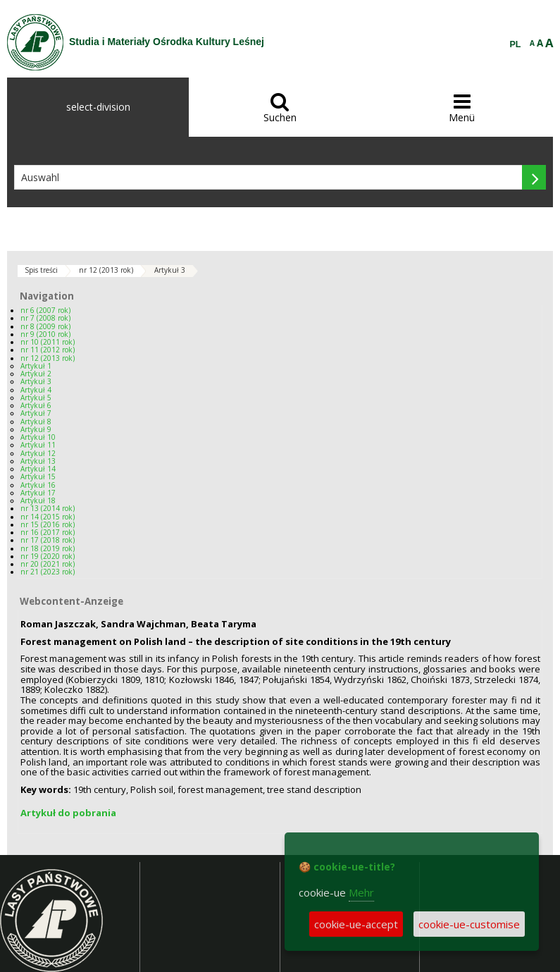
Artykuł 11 (38, 445)
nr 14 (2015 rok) (48, 517)
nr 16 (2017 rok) (48, 532)
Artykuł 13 (38, 461)
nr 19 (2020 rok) (48, 556)
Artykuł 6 (36, 405)
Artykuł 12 (38, 453)
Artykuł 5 (36, 398)
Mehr (361, 892)
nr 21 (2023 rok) (48, 572)
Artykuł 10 (38, 437)
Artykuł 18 (38, 500)
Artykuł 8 (36, 422)
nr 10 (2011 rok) (48, 342)
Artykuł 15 (38, 476)
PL (516, 44)
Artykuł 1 (36, 366)
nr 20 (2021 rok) (48, 564)
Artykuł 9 (36, 429)
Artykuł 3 (170, 270)
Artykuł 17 (38, 493)
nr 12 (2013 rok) (106, 270)
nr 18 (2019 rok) (48, 548)
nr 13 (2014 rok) (48, 508)
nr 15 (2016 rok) (48, 524)
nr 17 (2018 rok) (48, 540)
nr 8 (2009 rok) (45, 326)
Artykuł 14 (38, 469)
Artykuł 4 (36, 390)
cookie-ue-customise (469, 924)
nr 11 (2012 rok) (48, 350)
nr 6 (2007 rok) (45, 310)
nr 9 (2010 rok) (45, 334)
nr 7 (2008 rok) (45, 318)
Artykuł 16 (38, 485)
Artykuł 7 (36, 413)
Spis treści (41, 270)
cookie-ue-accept (356, 924)
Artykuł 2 (36, 374)
